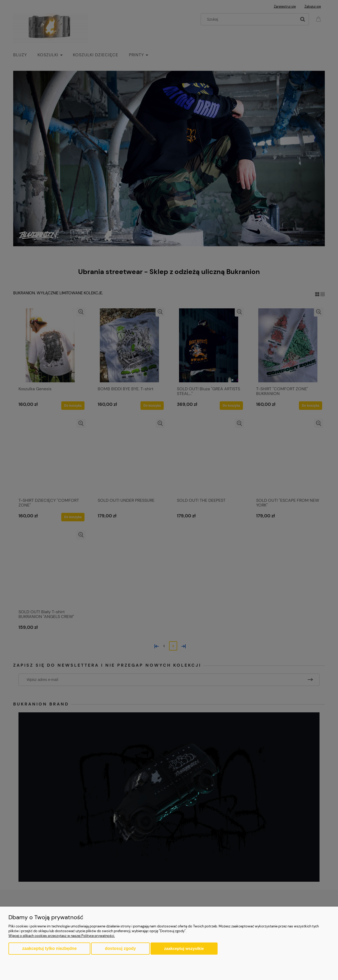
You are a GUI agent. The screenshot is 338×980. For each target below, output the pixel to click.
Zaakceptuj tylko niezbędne (49, 948)
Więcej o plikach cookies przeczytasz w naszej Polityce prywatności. (62, 936)
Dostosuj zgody (120, 948)
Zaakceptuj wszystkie (184, 948)
